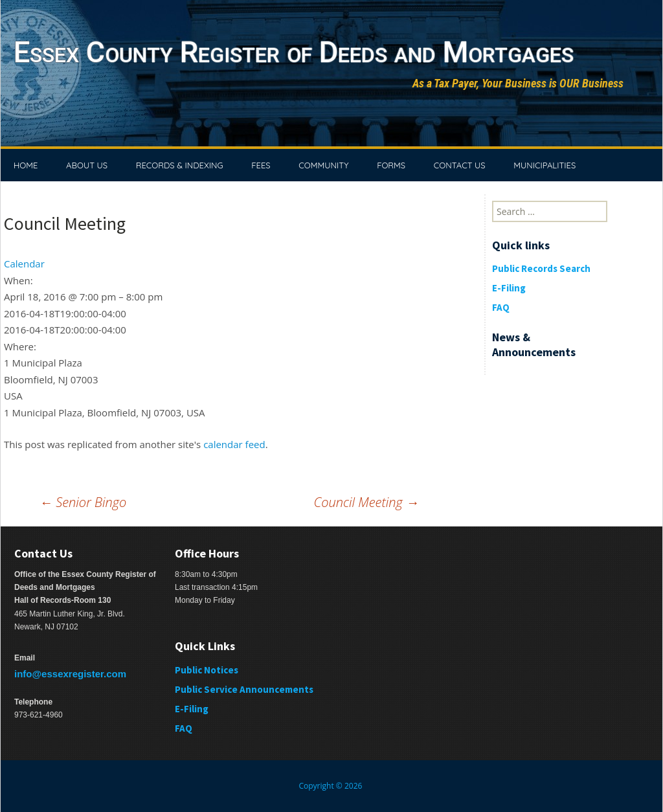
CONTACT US (460, 165)
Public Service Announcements (244, 689)
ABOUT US (87, 165)
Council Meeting (366, 502)
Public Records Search (541, 268)
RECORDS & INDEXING (180, 165)
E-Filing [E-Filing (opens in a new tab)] (192, 709)
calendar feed (234, 444)
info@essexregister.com (70, 674)
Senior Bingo (83, 502)
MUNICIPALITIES (545, 165)
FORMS (391, 165)
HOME (26, 165)
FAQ (501, 307)
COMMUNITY (323, 165)
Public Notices (207, 670)
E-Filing (509, 288)
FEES (261, 165)
